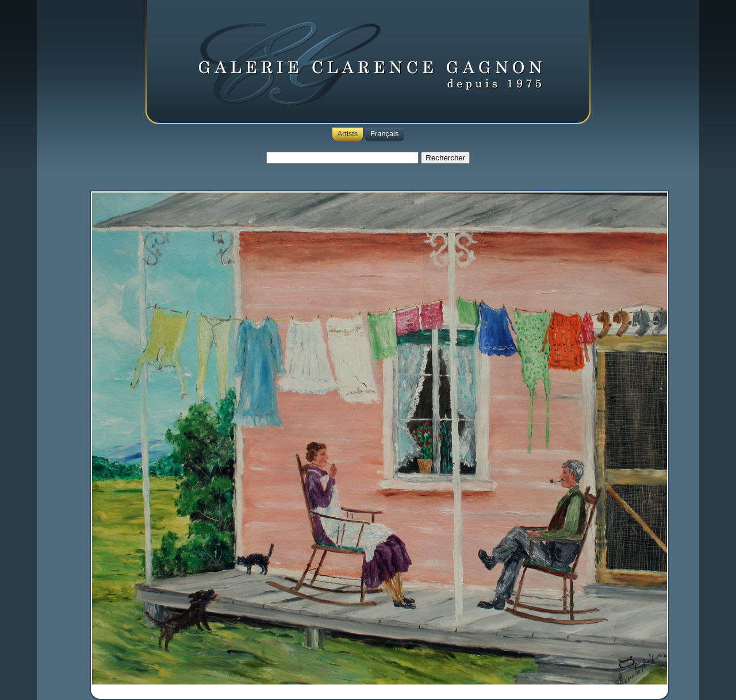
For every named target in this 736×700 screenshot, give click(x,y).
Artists (348, 134)
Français (384, 134)
